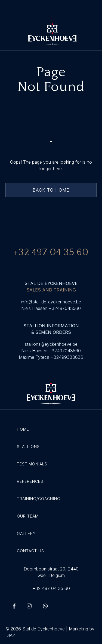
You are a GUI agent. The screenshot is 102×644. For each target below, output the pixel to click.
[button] (51, 59)
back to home (51, 190)
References (30, 481)
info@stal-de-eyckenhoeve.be (51, 302)
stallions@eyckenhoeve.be (51, 344)
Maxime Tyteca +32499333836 (51, 357)
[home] (51, 34)
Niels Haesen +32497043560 (51, 308)
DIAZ (10, 635)
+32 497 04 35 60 (51, 588)
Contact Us (30, 551)
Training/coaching (39, 499)
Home (23, 429)
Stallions (28, 447)
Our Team (28, 516)
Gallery (26, 533)
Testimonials (32, 464)
